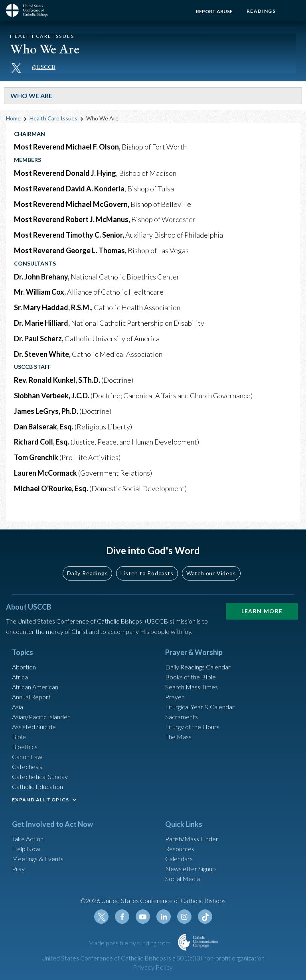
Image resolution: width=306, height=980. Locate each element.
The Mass (178, 737)
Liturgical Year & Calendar (200, 707)
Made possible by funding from (130, 943)
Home (13, 118)
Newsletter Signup (191, 869)
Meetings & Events (38, 859)
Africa (20, 677)
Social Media (183, 879)
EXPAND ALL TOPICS (40, 800)
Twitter (101, 917)
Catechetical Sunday (40, 776)
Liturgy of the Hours (192, 727)
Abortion (24, 667)
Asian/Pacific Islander (41, 717)
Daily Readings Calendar (198, 667)
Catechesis (27, 766)
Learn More (262, 611)
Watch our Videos (211, 573)
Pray (18, 869)
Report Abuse (214, 11)
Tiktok (205, 917)
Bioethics (25, 747)
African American (35, 687)
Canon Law (27, 757)
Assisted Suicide (34, 727)
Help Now (26, 849)
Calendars (179, 859)
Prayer (175, 697)
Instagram (184, 917)
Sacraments (182, 717)
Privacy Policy (153, 967)
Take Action (28, 839)
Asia (18, 707)
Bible (19, 737)
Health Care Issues (53, 118)
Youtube (143, 917)
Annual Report (31, 697)
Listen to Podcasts (147, 573)
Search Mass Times (191, 687)
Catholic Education (38, 786)
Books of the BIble (191, 677)
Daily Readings (87, 573)
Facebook (122, 917)
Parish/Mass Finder (192, 839)
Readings (261, 11)
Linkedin (164, 917)
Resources (180, 849)
